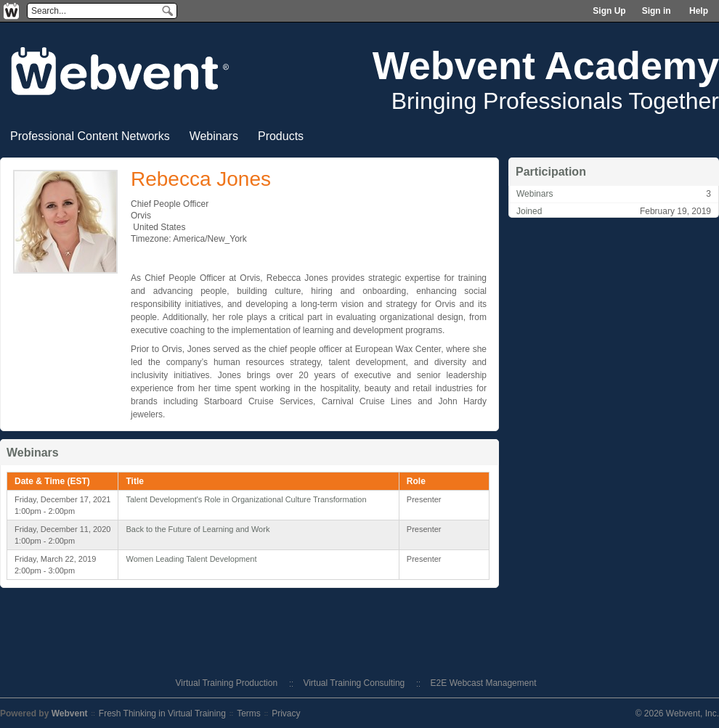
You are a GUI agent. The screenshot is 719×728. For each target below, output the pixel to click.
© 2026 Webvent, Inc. (677, 713)
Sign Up (609, 11)
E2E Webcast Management (484, 683)
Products (281, 136)
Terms (249, 713)
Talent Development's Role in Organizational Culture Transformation (246, 499)
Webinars (214, 136)
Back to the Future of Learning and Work (198, 529)
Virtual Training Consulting (354, 683)
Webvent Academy (546, 65)
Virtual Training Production (227, 683)
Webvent (70, 713)
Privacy (286, 713)
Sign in (657, 11)
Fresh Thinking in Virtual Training (162, 713)
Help (699, 11)
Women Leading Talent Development (191, 559)
